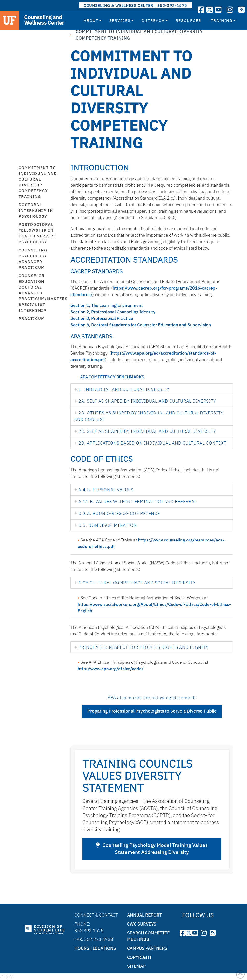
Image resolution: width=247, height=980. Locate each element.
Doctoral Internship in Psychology (36, 210)
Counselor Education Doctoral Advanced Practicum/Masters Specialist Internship (41, 293)
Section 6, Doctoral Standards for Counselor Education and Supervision (141, 325)
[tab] (152, 389)
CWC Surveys (142, 924)
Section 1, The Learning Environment (107, 305)
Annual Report (144, 915)
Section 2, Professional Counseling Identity (113, 312)
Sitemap (136, 966)
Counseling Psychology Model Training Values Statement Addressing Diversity (152, 849)
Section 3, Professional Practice (102, 318)
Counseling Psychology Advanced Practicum (33, 259)
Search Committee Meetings (148, 936)
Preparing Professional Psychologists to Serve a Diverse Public (152, 711)
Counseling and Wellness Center (44, 20)
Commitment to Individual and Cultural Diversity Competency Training (38, 182)
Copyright (139, 957)
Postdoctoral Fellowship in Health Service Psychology (37, 233)
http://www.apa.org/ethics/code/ (110, 669)
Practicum (32, 318)
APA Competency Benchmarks (112, 377)
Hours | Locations (95, 948)
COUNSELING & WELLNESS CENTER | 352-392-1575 (135, 5)
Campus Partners (147, 948)
